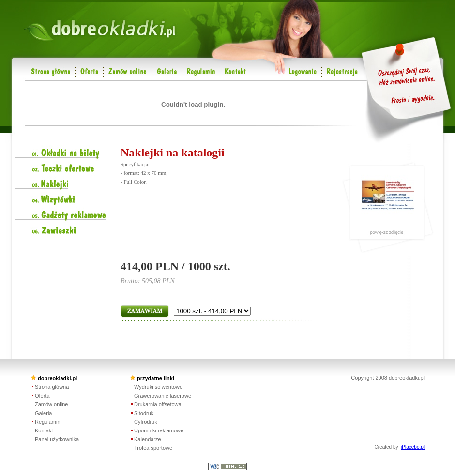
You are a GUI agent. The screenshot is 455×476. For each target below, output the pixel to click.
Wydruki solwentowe (158, 387)
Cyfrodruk (146, 422)
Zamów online (51, 404)
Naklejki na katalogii (173, 153)
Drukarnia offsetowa (158, 404)
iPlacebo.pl (413, 447)
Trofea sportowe (153, 448)
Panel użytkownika (57, 439)
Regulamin (48, 422)
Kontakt (44, 430)
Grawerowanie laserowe (163, 396)
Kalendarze (148, 439)
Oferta (42, 396)
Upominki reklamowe (159, 430)
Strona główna (52, 387)
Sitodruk (144, 413)
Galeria (43, 413)
